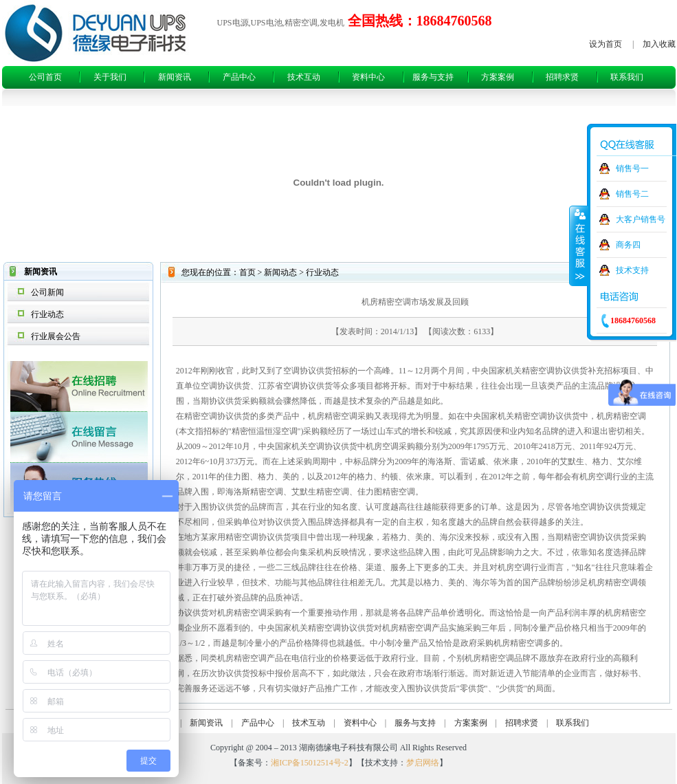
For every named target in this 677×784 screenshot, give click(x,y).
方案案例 (498, 77)
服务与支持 (433, 77)
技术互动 (304, 77)
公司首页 (45, 77)
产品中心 (239, 77)
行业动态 (47, 314)
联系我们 (627, 77)
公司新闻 (47, 292)
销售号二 (632, 194)
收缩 (579, 246)
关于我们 (110, 77)
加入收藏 (659, 44)
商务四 (628, 245)
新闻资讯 (175, 77)
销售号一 (632, 168)
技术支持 (632, 270)
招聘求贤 (562, 77)
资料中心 (368, 77)
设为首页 (606, 44)
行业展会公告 (56, 336)
